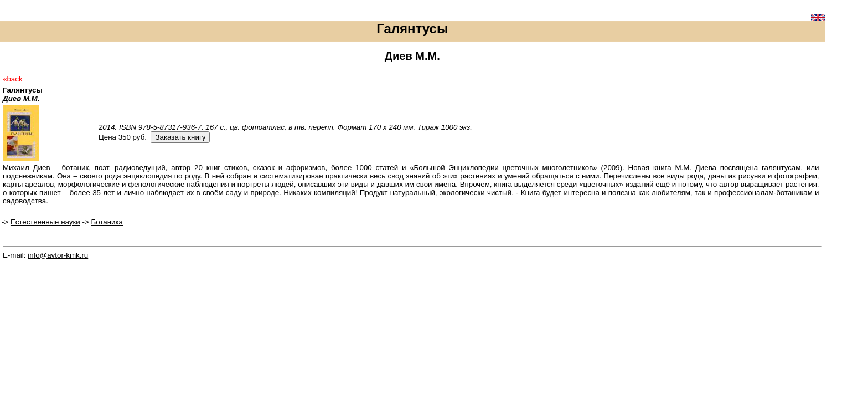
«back (13, 79)
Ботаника (107, 222)
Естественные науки (45, 222)
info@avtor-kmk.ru (58, 255)
